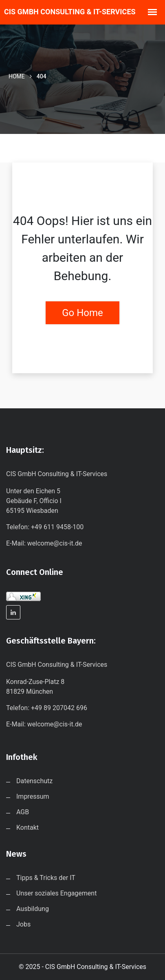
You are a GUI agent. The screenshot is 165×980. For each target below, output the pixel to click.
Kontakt (27, 827)
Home (17, 76)
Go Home (82, 313)
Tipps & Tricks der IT (46, 878)
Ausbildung (33, 909)
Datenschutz (34, 781)
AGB (23, 812)
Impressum (33, 796)
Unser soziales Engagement (56, 893)
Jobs (23, 924)
